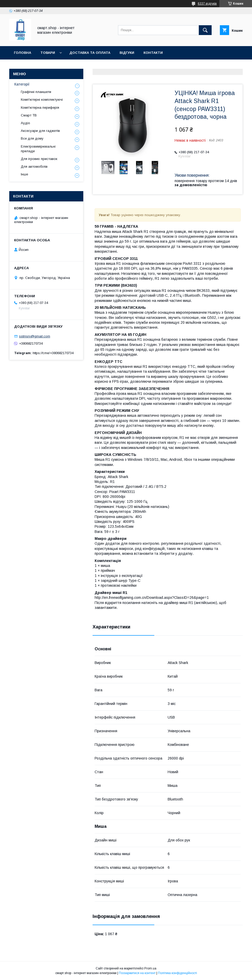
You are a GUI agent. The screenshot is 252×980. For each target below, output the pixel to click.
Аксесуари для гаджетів (40, 131)
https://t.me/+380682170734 (53, 353)
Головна (22, 53)
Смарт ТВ (29, 115)
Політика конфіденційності (177, 973)
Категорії (22, 84)
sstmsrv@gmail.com (35, 336)
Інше (24, 174)
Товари (48, 53)
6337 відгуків (207, 4)
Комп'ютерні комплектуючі (42, 100)
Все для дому (32, 138)
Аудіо (25, 123)
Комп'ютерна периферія (40, 108)
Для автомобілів (34, 167)
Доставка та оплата (90, 53)
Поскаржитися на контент (137, 973)
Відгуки (127, 53)
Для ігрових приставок (39, 159)
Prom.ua (150, 968)
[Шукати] (205, 30)
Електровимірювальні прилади (38, 149)
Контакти (153, 53)
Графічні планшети (36, 92)
